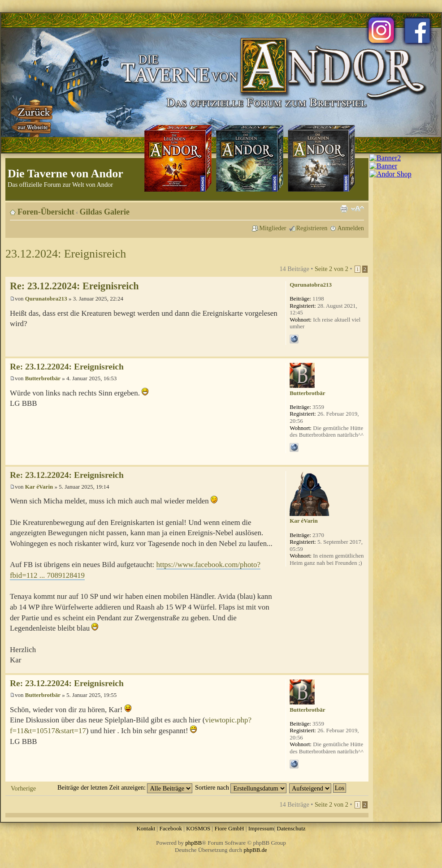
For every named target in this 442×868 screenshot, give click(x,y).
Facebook (171, 828)
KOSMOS (198, 828)
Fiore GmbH (229, 828)
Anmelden (351, 228)
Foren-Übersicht (46, 212)
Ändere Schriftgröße (357, 209)
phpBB (193, 843)
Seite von (331, 269)
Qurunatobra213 (46, 299)
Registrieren (312, 228)
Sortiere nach (241, 787)
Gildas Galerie (105, 212)
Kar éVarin (39, 487)
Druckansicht (344, 209)
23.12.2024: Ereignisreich (66, 254)
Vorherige (23, 788)
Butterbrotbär (43, 378)
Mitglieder (273, 228)
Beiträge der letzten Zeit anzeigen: (125, 787)
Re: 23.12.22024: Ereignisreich (74, 286)
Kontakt (146, 828)
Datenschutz (291, 828)
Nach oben (362, 352)
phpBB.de (256, 850)
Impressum (261, 828)
